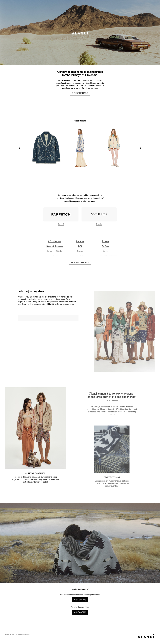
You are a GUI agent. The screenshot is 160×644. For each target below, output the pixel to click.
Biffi (80, 247)
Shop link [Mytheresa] (99, 225)
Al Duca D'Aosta (55, 242)
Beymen (105, 242)
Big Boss (105, 247)
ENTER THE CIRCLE (80, 93)
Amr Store (80, 242)
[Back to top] (146, 636)
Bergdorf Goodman (55, 247)
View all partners (80, 263)
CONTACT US (80, 600)
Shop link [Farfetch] (61, 225)
